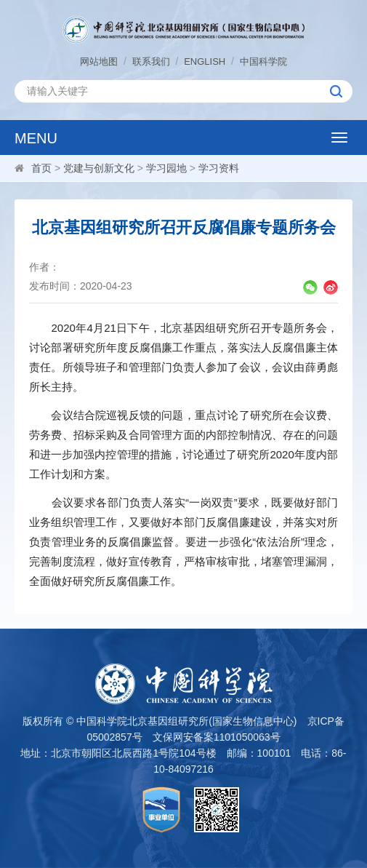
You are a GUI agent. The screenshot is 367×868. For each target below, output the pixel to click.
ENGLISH (205, 61)
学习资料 (219, 168)
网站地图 (99, 61)
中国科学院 (263, 61)
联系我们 (151, 61)
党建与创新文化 (99, 168)
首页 (41, 168)
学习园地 (166, 168)
